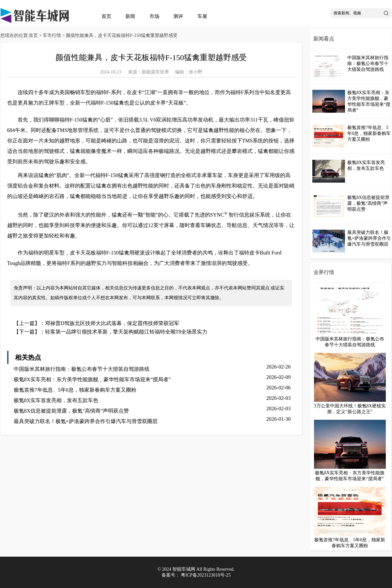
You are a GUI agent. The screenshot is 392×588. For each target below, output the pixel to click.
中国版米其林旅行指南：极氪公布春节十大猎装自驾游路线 (82, 369)
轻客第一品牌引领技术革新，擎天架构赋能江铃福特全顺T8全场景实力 (126, 332)
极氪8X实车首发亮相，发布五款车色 (56, 400)
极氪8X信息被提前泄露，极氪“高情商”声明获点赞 (71, 411)
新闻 (130, 16)
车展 (202, 16)
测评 (178, 16)
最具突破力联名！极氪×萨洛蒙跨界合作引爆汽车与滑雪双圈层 (86, 421)
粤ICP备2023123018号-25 (206, 575)
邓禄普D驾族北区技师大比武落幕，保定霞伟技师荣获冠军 (112, 323)
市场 (154, 16)
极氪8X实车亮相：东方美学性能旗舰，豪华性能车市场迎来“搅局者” (92, 379)
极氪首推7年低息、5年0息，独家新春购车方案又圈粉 (75, 390)
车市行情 (52, 35)
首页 (106, 16)
